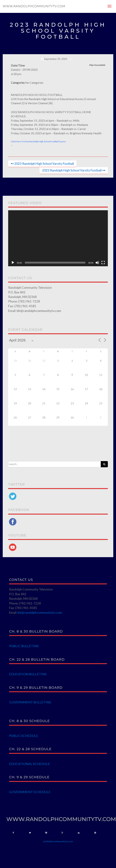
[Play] (13, 263)
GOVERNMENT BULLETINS (30, 702)
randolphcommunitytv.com (58, 841)
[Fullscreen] (103, 263)
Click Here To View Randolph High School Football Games (38, 141)
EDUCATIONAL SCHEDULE (29, 764)
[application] (58, 238)
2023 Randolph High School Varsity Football (44, 164)
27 (29, 418)
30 (72, 418)
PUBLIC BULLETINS (24, 646)
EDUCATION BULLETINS (28, 674)
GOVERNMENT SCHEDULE (30, 792)
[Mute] (97, 263)
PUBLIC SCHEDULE (24, 736)
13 (29, 389)
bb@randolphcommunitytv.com (39, 311)
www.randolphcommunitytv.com (34, 6)
